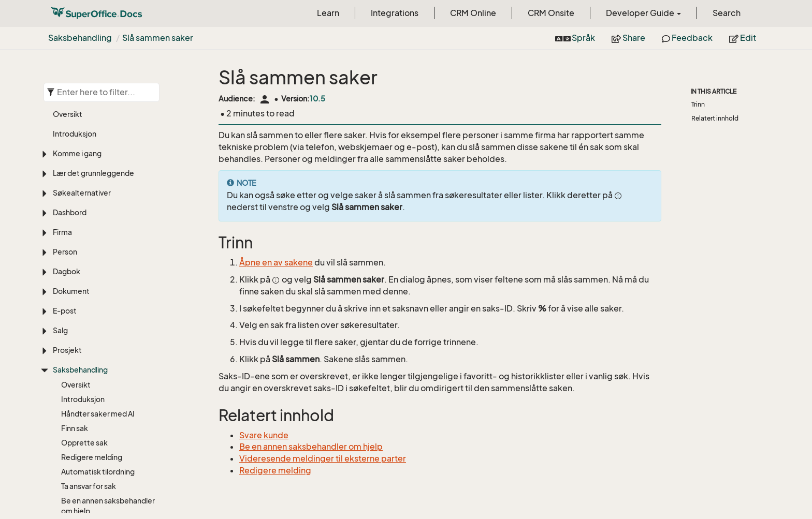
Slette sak (78, 456)
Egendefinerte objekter (94, 492)
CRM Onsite (551, 13)
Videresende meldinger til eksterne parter (323, 458)
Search (727, 13)
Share (628, 38)
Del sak (73, 398)
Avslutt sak (79, 441)
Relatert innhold (715, 118)
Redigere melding (92, 236)
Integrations (395, 13)
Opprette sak (84, 222)
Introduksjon (83, 178)
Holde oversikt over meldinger (94, 378)
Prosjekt (67, 129)
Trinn (698, 104)
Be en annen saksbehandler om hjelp (108, 285)
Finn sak (75, 207)
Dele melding (84, 427)
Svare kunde (82, 329)
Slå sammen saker (158, 38)
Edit (743, 38)
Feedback (687, 38)
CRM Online (473, 13)
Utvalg (64, 511)
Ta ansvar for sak (89, 265)
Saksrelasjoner (86, 344)
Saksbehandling (80, 38)
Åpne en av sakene (276, 262)
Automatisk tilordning (98, 251)
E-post (65, 90)
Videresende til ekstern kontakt (101, 310)
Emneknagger (85, 358)
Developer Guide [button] (643, 13)
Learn (328, 13)
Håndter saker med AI (98, 193)
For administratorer (94, 470)
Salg (60, 109)
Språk (575, 38)
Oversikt (76, 164)
